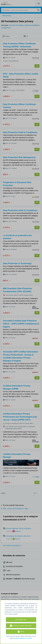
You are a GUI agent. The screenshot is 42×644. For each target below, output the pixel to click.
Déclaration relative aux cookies (22, 638)
